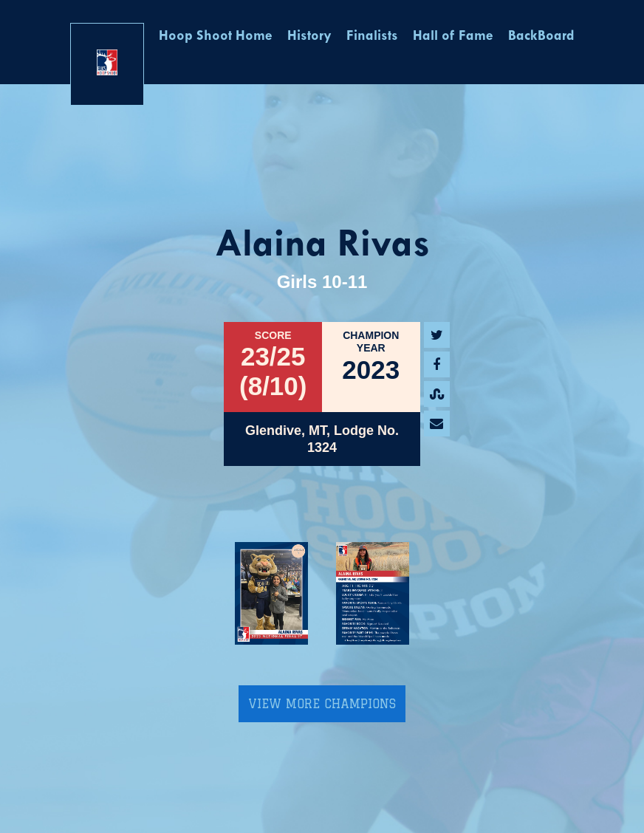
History (309, 37)
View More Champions (322, 704)
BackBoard (541, 37)
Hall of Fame (453, 37)
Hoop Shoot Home (216, 37)
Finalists (372, 37)
